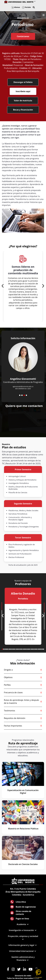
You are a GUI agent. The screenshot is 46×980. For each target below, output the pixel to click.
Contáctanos (23, 36)
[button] (34, 7)
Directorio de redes (23, 976)
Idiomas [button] (16, 7)
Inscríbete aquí (23, 91)
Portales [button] (26, 7)
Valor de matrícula (23, 101)
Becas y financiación (23, 110)
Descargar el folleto (23, 82)
